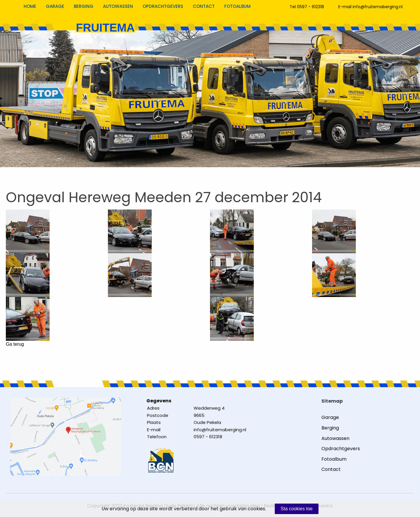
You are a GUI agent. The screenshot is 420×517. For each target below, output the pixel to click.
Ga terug (15, 344)
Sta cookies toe (296, 509)
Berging (84, 6)
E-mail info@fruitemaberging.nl (370, 7)
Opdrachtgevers (163, 6)
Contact (204, 6)
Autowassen (118, 6)
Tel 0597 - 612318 (307, 7)
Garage (55, 6)
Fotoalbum (237, 6)
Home (30, 6)
